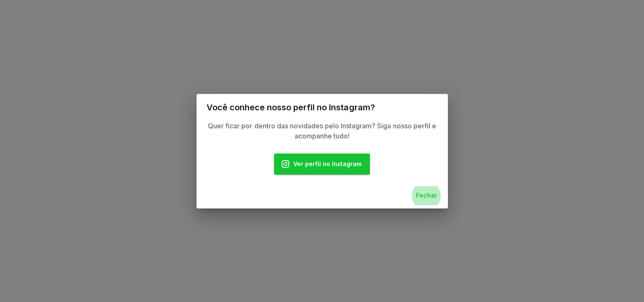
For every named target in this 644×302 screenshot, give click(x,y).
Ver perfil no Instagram (322, 164)
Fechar (427, 196)
